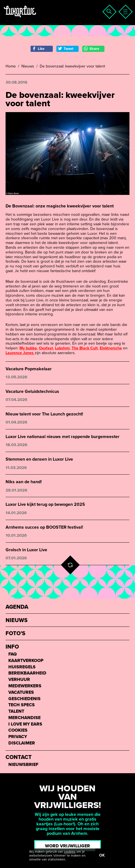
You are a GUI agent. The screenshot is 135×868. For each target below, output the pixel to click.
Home (11, 66)
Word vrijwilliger (67, 846)
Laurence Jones (20, 353)
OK (102, 855)
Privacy (18, 737)
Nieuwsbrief (23, 765)
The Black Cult (85, 348)
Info (12, 647)
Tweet (66, 49)
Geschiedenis (24, 699)
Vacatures (21, 692)
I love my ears (25, 724)
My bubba (28, 348)
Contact (19, 757)
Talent (16, 711)
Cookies (18, 730)
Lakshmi (62, 348)
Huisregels (22, 667)
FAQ (12, 654)
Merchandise (24, 718)
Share (91, 49)
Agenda (17, 607)
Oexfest (46, 348)
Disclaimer (22, 743)
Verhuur (19, 680)
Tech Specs (22, 705)
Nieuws (28, 66)
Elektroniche (111, 348)
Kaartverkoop (26, 661)
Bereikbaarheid (27, 673)
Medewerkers (25, 686)
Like (38, 49)
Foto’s (15, 634)
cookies (70, 852)
